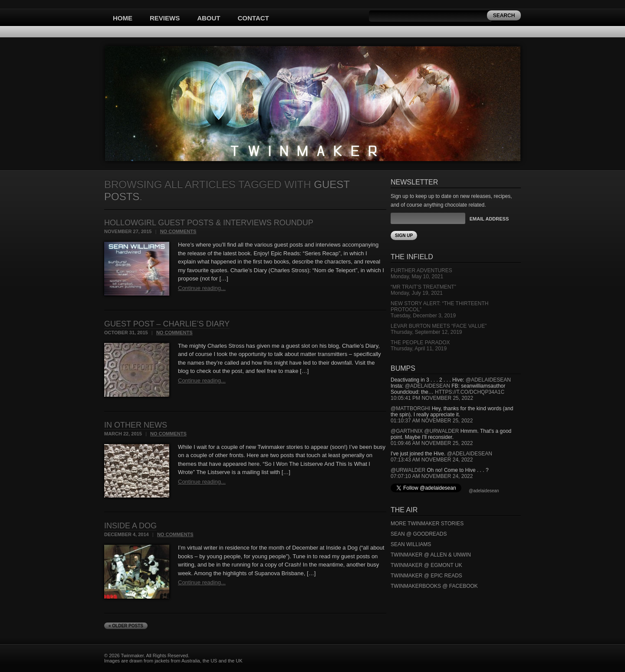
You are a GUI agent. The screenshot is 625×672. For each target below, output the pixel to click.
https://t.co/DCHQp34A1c (470, 392)
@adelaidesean (488, 380)
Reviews (165, 18)
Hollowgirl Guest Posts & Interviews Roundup (209, 223)
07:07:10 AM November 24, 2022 (432, 476)
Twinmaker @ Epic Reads (426, 576)
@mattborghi (410, 408)
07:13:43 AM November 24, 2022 (432, 460)
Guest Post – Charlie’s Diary (167, 324)
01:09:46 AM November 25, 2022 (432, 443)
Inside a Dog (130, 526)
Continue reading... (202, 288)
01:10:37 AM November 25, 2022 (432, 421)
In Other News (136, 425)
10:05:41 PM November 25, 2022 (432, 398)
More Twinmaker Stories (427, 524)
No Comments (178, 231)
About (209, 18)
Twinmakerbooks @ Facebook (434, 586)
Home (123, 18)
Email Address (489, 219)
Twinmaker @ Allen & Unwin (431, 555)
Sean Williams (411, 544)
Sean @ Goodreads (419, 534)
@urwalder (441, 431)
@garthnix (407, 431)
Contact (253, 18)
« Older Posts (126, 626)
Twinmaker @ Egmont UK (426, 565)
